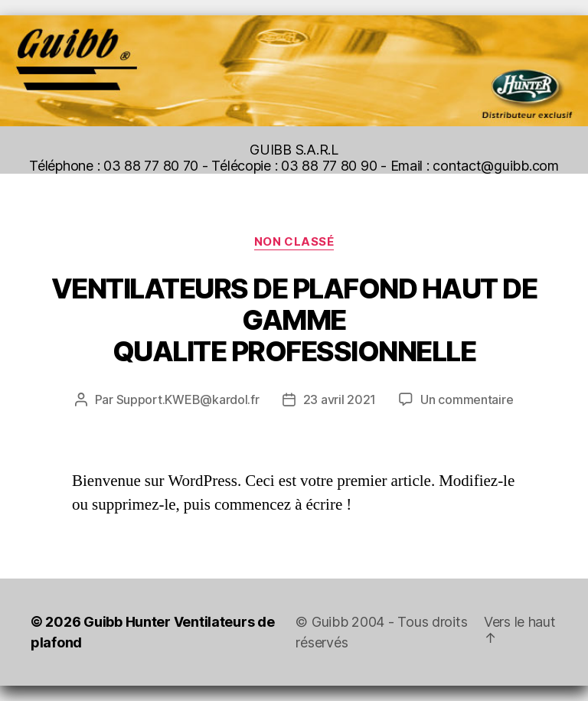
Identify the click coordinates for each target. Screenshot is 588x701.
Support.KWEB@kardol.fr (188, 399)
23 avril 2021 (340, 399)
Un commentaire (467, 399)
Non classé (294, 242)
